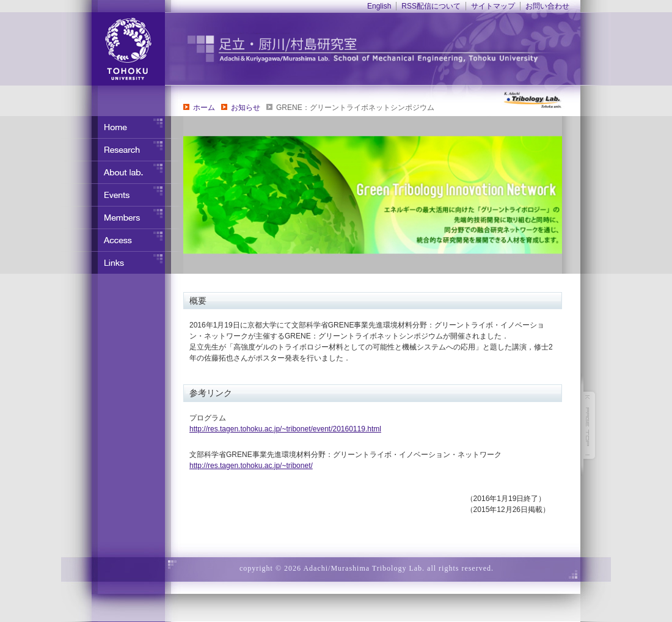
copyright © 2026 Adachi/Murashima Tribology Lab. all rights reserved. (367, 568)
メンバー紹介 (122, 218)
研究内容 (122, 150)
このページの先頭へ (590, 425)
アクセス (122, 240)
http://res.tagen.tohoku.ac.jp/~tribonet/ (251, 466)
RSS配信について (431, 6)
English (379, 6)
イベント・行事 (122, 195)
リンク (122, 263)
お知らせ (246, 108)
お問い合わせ (547, 6)
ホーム (204, 108)
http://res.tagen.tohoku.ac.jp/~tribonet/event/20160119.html (285, 429)
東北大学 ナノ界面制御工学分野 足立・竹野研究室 (388, 49)
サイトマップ (493, 6)
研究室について (122, 172)
